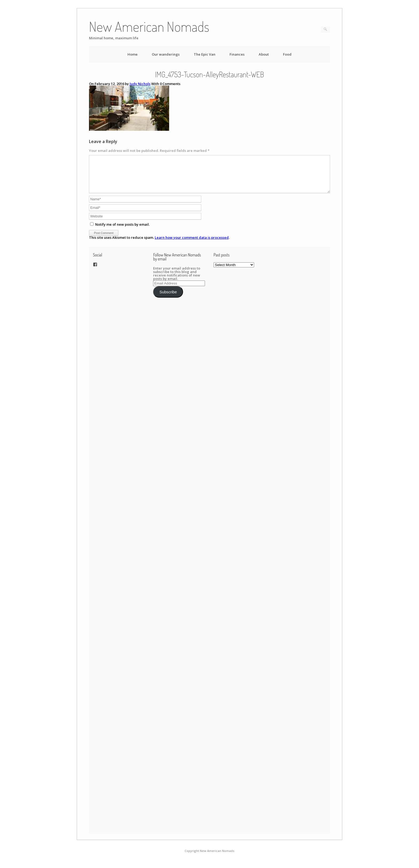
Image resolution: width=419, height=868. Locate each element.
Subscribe (168, 298)
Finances (237, 54)
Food (287, 54)
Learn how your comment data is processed (192, 244)
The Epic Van (205, 54)
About (264, 54)
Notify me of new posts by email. (122, 231)
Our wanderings (166, 54)
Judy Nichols (140, 84)
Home (133, 54)
